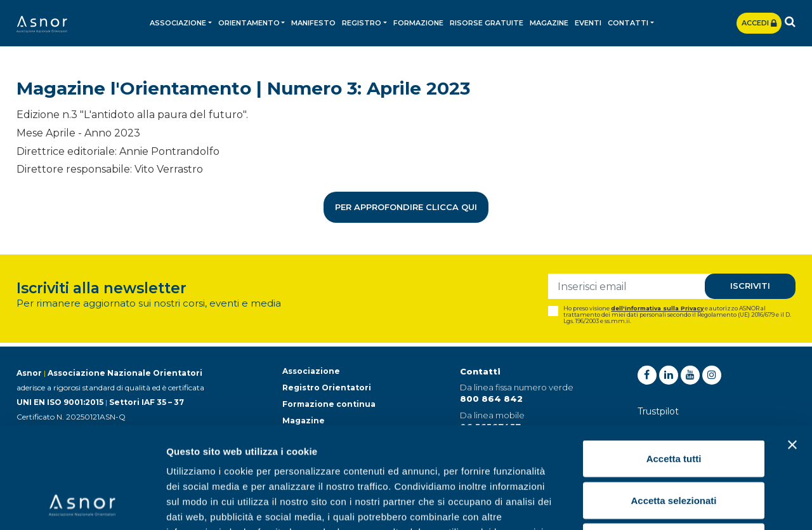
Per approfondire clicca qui (406, 207)
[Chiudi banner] (792, 350)
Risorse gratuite (487, 23)
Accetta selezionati (673, 405)
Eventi (588, 23)
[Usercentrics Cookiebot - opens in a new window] (82, 505)
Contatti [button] (628, 23)
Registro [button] (362, 23)
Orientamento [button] (249, 23)
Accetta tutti (674, 363)
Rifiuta (674, 447)
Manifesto (313, 23)
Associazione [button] (178, 23)
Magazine (549, 23)
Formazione (418, 23)
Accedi (759, 23)
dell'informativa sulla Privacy (657, 308)
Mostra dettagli (667, 505)
